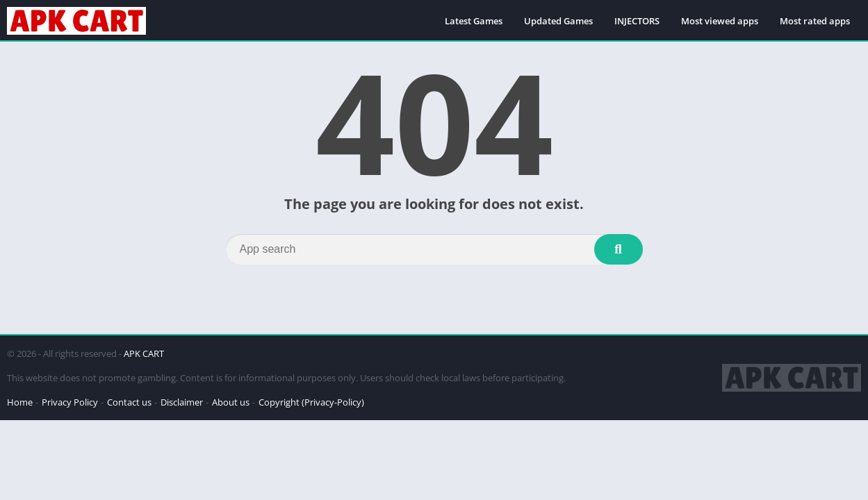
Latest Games (474, 21)
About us (231, 402)
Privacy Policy (70, 402)
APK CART (144, 353)
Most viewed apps (720, 21)
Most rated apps (815, 21)
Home (20, 402)
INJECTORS (637, 21)
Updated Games (558, 21)
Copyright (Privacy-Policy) (311, 402)
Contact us (129, 402)
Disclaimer (182, 402)
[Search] (434, 249)
